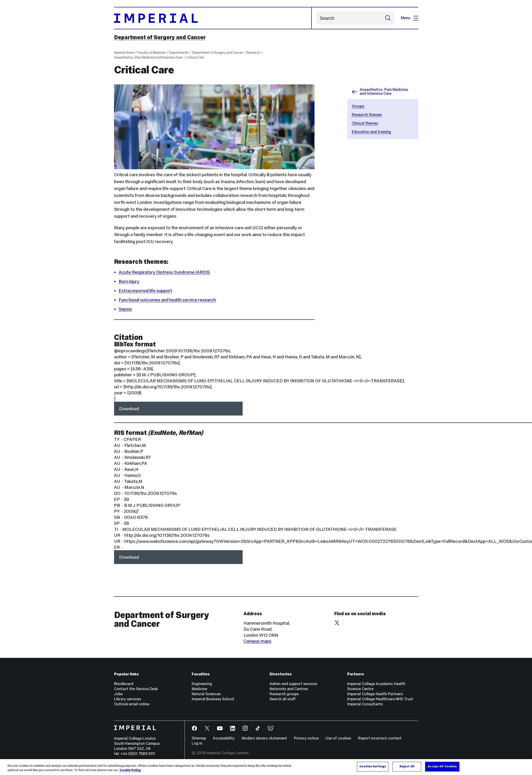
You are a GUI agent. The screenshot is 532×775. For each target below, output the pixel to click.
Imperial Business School (213, 699)
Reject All (407, 766)
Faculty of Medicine (152, 53)
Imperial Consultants (365, 704)
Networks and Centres (289, 689)
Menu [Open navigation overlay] (410, 18)
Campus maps (257, 641)
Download (129, 409)
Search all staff (283, 699)
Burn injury (129, 281)
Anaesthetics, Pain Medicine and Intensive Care (148, 57)
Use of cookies (338, 738)
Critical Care (195, 57)
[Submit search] (388, 18)
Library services (128, 699)
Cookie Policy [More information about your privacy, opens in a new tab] (130, 770)
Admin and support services (293, 684)
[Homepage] (213, 18)
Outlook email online (132, 704)
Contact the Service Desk (136, 689)
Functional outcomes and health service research (167, 300)
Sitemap (199, 738)
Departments (179, 53)
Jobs (118, 694)
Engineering (202, 684)
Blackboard (124, 684)
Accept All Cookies (442, 766)
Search (316, 18)
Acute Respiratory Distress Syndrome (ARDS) (164, 272)
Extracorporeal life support (145, 291)
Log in (197, 743)
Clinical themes (365, 123)
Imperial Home (124, 53)
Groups (358, 106)
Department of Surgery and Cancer (160, 37)
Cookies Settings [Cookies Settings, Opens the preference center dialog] (373, 766)
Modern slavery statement (264, 738)
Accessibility (224, 738)
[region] (266, 767)
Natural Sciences (206, 694)
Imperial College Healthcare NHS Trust (380, 699)
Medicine (199, 689)
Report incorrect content (380, 738)
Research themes (367, 115)
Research (253, 53)
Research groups (284, 694)
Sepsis (125, 309)
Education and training (371, 132)
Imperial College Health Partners (375, 694)
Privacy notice (306, 738)
